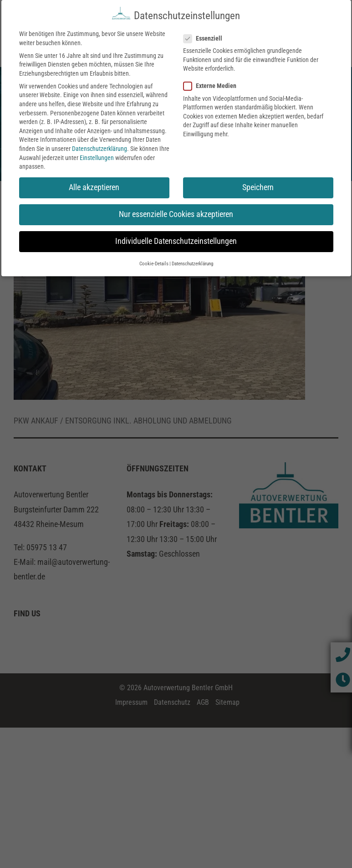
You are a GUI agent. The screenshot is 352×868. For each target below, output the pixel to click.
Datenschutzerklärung (99, 146)
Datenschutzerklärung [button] (192, 261)
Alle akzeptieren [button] (94, 185)
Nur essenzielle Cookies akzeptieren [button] (176, 212)
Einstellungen (97, 155)
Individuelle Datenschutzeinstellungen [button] (176, 239)
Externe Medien (214, 84)
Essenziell (207, 36)
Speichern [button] (258, 185)
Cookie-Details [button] (154, 261)
